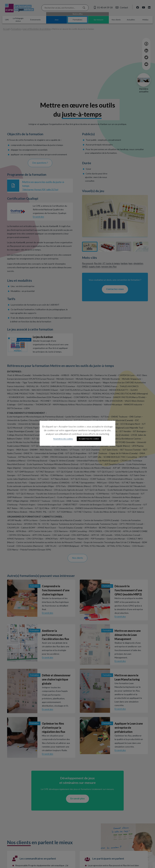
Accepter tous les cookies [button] (89, 439)
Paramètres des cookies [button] (63, 439)
